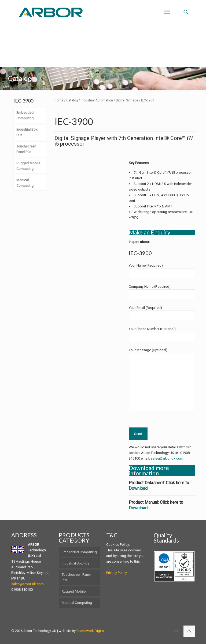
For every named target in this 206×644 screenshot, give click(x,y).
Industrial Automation (97, 100)
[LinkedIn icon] (176, 631)
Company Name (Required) (162, 292)
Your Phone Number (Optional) (162, 335)
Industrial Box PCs (76, 563)
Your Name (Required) (162, 271)
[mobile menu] (167, 12)
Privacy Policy (117, 573)
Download (138, 488)
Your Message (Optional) (162, 380)
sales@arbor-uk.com (167, 458)
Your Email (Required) (162, 313)
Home (59, 100)
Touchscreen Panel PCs (76, 577)
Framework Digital (91, 631)
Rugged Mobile (74, 591)
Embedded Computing (79, 552)
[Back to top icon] (189, 631)
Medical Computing (77, 603)
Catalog (72, 100)
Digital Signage (127, 100)
